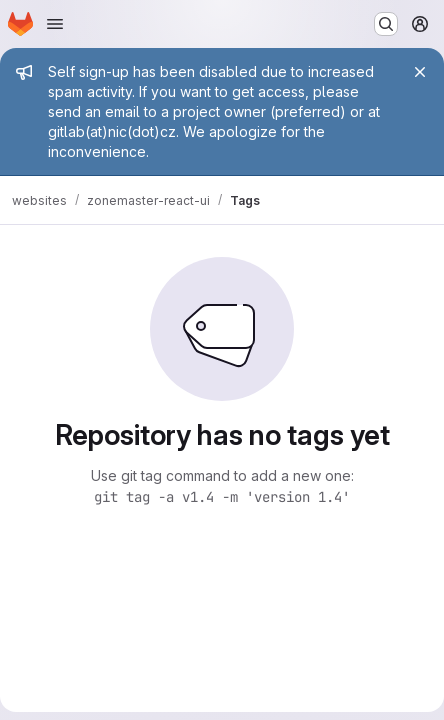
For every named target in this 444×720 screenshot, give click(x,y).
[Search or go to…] (386, 24)
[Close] (420, 72)
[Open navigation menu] (55, 24)
